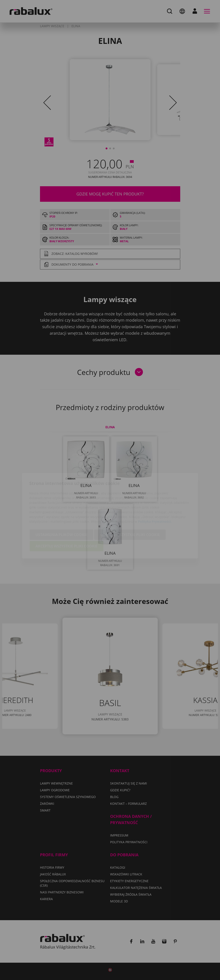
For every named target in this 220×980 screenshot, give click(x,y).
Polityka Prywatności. (155, 496)
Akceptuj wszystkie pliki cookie (67, 520)
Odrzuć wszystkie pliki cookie (130, 509)
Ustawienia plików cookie (61, 509)
